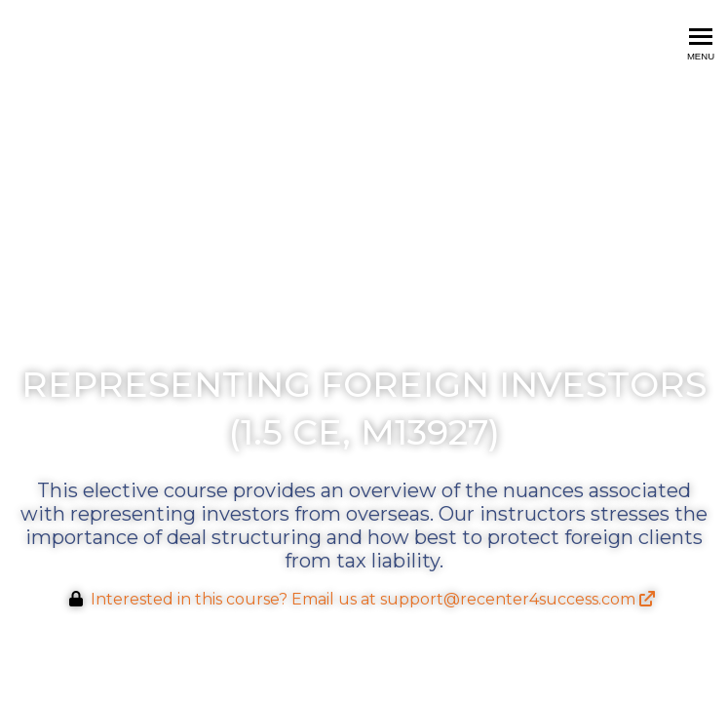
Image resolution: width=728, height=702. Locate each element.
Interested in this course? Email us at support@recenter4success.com (373, 599)
